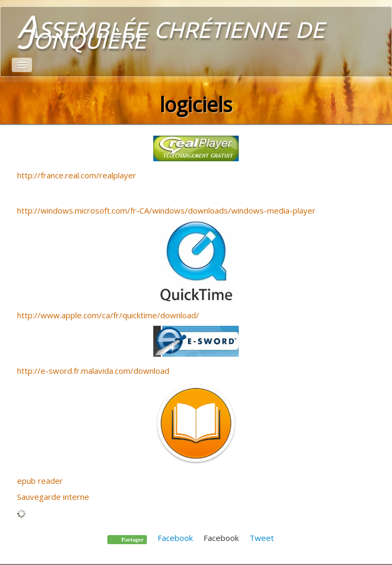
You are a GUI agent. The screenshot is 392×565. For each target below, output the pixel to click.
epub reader (40, 481)
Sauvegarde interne (53, 497)
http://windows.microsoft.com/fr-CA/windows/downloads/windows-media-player (166, 210)
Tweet (262, 538)
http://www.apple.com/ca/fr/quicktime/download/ (108, 315)
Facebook (175, 538)
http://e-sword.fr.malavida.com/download (93, 371)
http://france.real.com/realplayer (77, 175)
